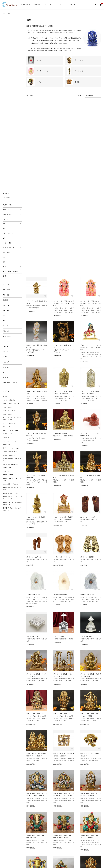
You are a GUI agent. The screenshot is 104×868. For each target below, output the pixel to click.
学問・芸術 (6, 310)
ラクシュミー (6, 330)
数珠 (4, 224)
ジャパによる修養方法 (9, 398)
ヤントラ (5, 219)
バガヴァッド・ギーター (10, 381)
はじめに (5, 394)
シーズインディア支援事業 (10, 271)
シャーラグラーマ (8, 233)
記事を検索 (25, 5)
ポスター (5, 266)
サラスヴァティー (8, 335)
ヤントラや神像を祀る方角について (12, 455)
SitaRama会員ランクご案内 (10, 478)
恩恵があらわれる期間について (11, 458)
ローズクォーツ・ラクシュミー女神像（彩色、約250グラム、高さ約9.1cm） (64, 303)
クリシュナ (6, 360)
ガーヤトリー (6, 340)
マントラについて (7, 412)
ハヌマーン (6, 350)
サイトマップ (6, 441)
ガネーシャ (6, 320)
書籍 (4, 262)
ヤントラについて (7, 405)
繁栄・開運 (6, 294)
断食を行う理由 (7, 462)
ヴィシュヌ (6, 365)
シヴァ (5, 370)
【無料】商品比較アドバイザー (11, 487)
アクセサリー (6, 210)
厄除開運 (5, 300)
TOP (4, 13)
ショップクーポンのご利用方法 (11, 427)
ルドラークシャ (7, 214)
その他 (5, 276)
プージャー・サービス (9, 247)
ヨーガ (5, 257)
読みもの (37, 4)
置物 (9, 13)
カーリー (5, 345)
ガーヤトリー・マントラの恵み (11, 445)
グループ (61, 4)
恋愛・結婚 (6, 305)
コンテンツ (73, 4)
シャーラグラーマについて (10, 448)
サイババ (5, 375)
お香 (4, 238)
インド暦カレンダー (8, 431)
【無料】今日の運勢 (8, 469)
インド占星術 (6, 289)
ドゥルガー (6, 325)
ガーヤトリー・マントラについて (12, 401)
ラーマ (5, 355)
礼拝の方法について (8, 465)
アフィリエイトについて (9, 438)
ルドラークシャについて (9, 408)
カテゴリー (49, 4)
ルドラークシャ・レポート (10, 420)
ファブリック (6, 252)
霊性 (4, 315)
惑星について (6, 424)
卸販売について (7, 434)
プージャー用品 (7, 243)
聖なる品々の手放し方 (9, 451)
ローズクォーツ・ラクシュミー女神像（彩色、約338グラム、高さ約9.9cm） (91, 303)
